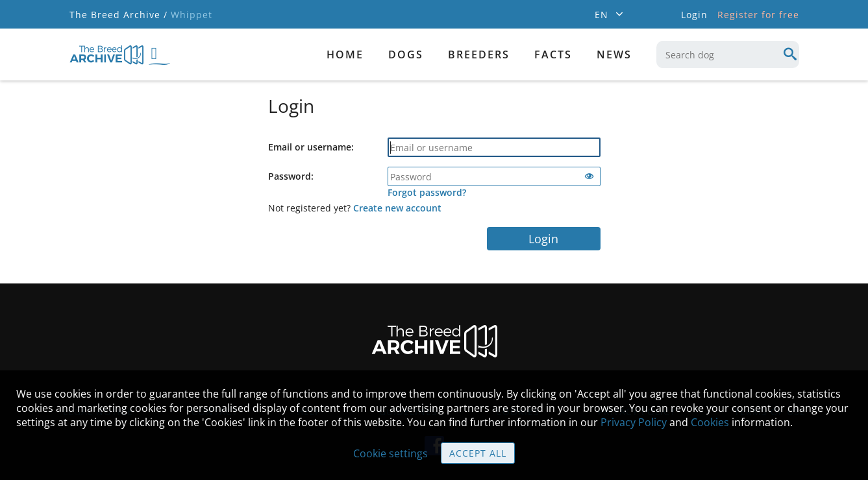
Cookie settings (391, 453)
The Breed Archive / (118, 15)
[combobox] (728, 54)
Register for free (758, 15)
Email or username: (311, 147)
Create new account (397, 208)
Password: (291, 176)
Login (543, 239)
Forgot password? (427, 192)
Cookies (710, 422)
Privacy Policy (634, 422)
